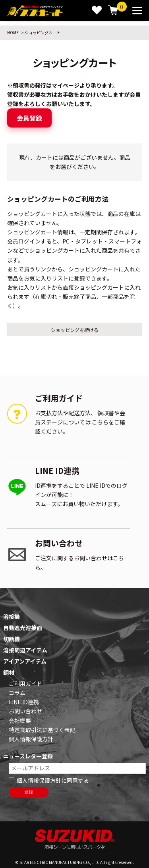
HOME (13, 32)
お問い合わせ (25, 711)
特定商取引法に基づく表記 (42, 730)
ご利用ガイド (25, 683)
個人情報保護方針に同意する (53, 780)
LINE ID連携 (24, 702)
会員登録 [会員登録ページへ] (29, 118)
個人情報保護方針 (31, 739)
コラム (17, 693)
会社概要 (20, 721)
